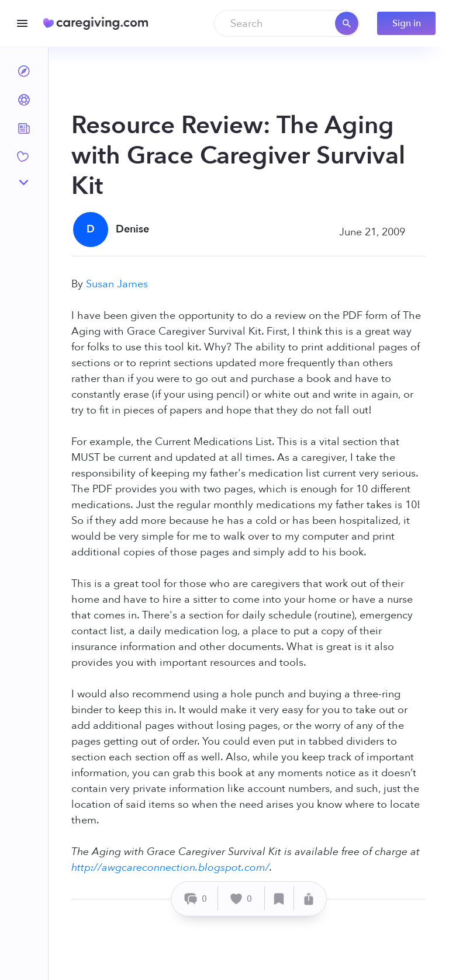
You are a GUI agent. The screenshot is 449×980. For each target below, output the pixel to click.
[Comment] (196, 899)
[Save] (279, 899)
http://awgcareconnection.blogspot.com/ (170, 868)
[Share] (309, 899)
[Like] (241, 899)
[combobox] (287, 23)
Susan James (117, 284)
